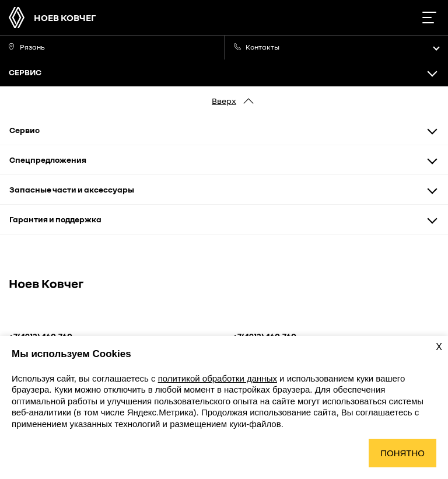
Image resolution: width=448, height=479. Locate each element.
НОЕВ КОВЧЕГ (65, 18)
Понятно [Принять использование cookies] (402, 453)
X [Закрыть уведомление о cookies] (439, 347)
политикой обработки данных (218, 378)
